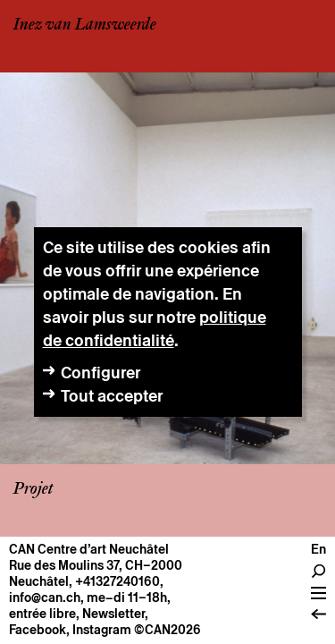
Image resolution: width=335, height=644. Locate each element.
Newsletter (113, 614)
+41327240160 (117, 581)
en (318, 549)
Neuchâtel (39, 581)
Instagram (102, 630)
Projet (33, 489)
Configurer (100, 373)
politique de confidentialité (155, 329)
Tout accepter (112, 396)
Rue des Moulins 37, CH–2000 (96, 565)
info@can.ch (45, 597)
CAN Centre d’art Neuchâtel (89, 549)
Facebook (38, 630)
